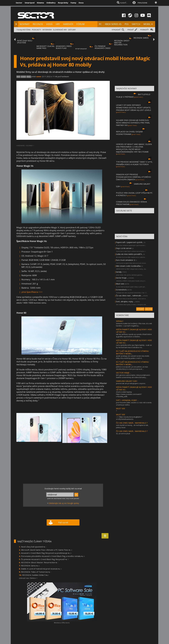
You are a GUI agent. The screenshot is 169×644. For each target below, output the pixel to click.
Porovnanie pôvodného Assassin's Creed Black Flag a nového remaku (53, 556)
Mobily (29, 77)
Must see (120, 284)
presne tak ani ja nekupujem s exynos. (131, 383)
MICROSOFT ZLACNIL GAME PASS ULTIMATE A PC (46, 48)
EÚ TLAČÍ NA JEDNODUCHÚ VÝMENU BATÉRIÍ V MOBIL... (132, 352)
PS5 (127, 24)
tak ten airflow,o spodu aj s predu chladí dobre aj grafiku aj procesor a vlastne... (134, 335)
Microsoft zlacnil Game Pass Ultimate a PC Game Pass (47, 550)
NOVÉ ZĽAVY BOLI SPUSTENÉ (25, 42)
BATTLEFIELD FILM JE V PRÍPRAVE (133, 96)
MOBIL (147, 24)
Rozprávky (63, 3)
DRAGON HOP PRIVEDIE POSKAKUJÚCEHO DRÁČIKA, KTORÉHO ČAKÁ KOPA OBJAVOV (133, 177)
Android (23, 77)
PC (100, 24)
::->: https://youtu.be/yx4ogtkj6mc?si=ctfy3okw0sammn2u (129, 418)
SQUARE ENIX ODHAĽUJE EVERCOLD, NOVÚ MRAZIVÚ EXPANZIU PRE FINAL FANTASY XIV (133, 123)
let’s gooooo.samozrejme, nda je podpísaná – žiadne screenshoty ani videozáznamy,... (133, 376)
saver (39, 76)
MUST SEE (121, 408)
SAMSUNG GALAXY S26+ (127, 381)
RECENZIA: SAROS (141, 38)
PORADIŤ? (144, 30)
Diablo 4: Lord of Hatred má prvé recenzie (41, 569)
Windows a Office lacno (62, 623)
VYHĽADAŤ (116, 30)
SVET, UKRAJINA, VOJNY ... (127, 400)
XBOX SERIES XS (113, 24)
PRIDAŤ (131, 30)
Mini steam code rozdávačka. (128, 266)
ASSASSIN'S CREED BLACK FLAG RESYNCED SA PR (64, 48)
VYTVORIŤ (140, 309)
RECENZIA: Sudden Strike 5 (35, 575)
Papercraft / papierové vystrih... (130, 242)
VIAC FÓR (149, 309)
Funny (73, 3)
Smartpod (30, 3)
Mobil (18, 77)
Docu (81, 3)
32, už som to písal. (123, 433)
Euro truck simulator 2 (125, 260)
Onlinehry (51, 3)
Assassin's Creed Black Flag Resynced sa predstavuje (46, 553)
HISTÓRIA (26, 30)
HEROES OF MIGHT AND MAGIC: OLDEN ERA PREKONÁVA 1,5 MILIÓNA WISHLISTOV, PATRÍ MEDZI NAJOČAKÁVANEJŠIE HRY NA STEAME (134, 148)
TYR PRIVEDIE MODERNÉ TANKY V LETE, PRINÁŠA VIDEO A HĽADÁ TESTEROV (134, 163)
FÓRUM (80, 24)
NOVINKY (25, 24)
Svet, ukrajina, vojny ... (125, 301)
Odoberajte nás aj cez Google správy (64, 503)
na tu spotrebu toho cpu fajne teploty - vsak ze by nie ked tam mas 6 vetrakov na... (134, 346)
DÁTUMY (72, 30)
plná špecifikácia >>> (32, 292)
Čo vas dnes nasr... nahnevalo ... (129, 295)
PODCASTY (36, 30)
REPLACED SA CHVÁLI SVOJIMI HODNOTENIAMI (129, 133)
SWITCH (136, 24)
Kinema (40, 3)
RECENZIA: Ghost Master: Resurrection (40, 562)
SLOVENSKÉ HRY (60, 30)
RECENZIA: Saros (30, 566)
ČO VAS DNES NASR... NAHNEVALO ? (132, 423)
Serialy (119, 272)
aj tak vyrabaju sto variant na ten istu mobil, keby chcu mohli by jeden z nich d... (133, 357)
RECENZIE (38, 24)
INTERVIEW (47, 30)
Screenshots (121, 290)
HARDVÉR (68, 24)
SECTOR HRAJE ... (124, 373)
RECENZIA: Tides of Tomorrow (36, 572)
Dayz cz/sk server (124, 248)
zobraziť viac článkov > (28, 578)
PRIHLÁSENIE (143, 3)
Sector (19, 3)
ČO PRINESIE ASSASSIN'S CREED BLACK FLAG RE (103, 48)
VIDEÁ (49, 24)
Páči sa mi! (63, 523)
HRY (58, 24)
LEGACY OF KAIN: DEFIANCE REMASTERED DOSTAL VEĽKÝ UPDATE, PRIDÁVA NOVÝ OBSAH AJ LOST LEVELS (133, 108)
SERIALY (120, 321)
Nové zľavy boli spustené (34, 547)
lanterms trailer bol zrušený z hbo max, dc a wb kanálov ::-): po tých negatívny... (134, 325)
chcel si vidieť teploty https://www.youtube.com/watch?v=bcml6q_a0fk (129, 394)
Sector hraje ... (122, 278)
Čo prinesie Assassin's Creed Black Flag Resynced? (45, 559)
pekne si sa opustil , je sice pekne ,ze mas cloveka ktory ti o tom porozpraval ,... (132, 368)
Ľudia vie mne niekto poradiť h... (129, 254)
